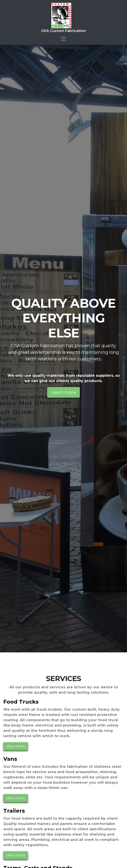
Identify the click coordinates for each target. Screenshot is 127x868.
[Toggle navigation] (63, 39)
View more (16, 746)
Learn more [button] (63, 392)
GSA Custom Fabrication (63, 18)
